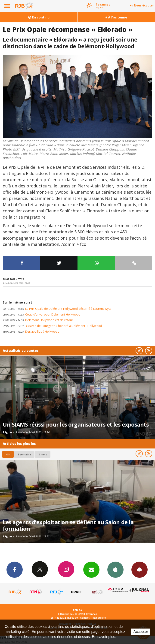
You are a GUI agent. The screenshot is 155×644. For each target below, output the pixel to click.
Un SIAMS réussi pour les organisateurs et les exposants (76, 424)
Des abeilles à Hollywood (31, 332)
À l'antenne (116, 17)
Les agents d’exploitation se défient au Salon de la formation (68, 525)
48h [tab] (8, 454)
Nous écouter (144, 5)
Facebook (15, 569)
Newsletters (91, 569)
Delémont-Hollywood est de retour (38, 320)
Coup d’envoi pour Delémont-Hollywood (42, 314)
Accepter (141, 632)
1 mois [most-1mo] (43, 454)
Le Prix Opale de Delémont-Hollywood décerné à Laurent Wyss (57, 309)
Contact (85, 618)
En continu (39, 17)
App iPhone (115, 569)
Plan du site (99, 618)
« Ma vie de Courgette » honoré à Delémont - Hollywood (52, 326)
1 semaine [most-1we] (24, 454)
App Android (139, 569)
